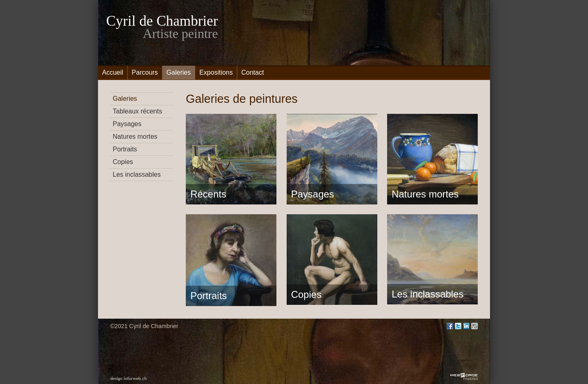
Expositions (216, 72)
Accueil (113, 72)
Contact (253, 72)
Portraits (125, 149)
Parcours (145, 72)
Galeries (179, 72)
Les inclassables (137, 174)
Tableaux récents (137, 111)
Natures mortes (135, 137)
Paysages (127, 124)
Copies (123, 162)
